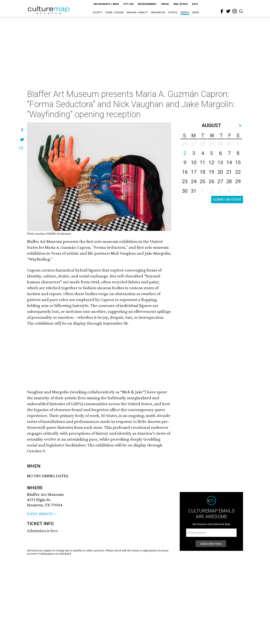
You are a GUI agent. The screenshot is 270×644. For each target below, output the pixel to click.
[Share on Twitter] (22, 139)
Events (185, 13)
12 (211, 163)
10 (194, 163)
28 (229, 182)
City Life (128, 4)
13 (220, 163)
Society (98, 13)
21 (229, 172)
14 (229, 163)
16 (185, 172)
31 (194, 191)
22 (238, 172)
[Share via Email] (21, 148)
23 (185, 182)
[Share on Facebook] (22, 130)
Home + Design (114, 13)
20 (220, 172)
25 (202, 182)
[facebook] (222, 11)
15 (238, 163)
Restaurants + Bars (106, 4)
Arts (195, 4)
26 (211, 182)
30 (185, 191)
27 (220, 182)
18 (202, 172)
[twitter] (228, 11)
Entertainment (147, 4)
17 (194, 172)
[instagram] (235, 11)
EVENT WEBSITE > (41, 514)
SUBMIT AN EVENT (227, 200)
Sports (173, 13)
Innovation (158, 13)
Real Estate (181, 4)
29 (238, 182)
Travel (165, 4)
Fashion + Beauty (137, 13)
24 (194, 182)
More (196, 13)
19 (211, 172)
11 (202, 163)
